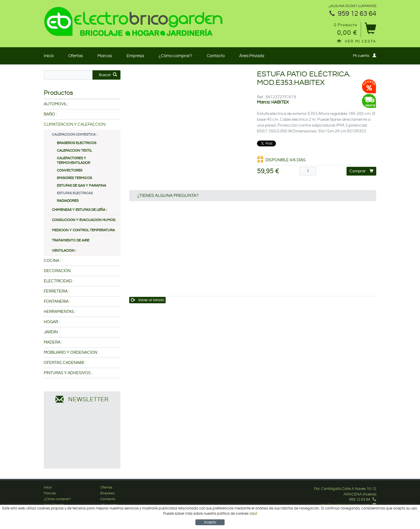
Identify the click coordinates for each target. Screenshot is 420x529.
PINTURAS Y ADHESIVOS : (68, 373)
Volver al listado (148, 300)
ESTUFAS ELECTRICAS (75, 193)
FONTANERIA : (57, 302)
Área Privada (252, 56)
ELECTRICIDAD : (59, 281)
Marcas (105, 56)
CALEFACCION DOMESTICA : (75, 135)
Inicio (49, 56)
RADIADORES (68, 201)
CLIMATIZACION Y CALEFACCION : (75, 125)
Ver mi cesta (357, 41)
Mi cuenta (365, 56)
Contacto (216, 56)
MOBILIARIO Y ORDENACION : (71, 353)
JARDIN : (52, 332)
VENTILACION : (64, 251)
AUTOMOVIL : (56, 104)
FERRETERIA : (57, 291)
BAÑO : (50, 114)
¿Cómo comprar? (175, 56)
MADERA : (53, 342)
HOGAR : (52, 322)
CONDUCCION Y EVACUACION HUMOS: (84, 220)
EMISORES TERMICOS (74, 178)
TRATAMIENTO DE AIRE (71, 240)
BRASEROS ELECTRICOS (77, 143)
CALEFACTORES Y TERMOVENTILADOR (73, 161)
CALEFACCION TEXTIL (74, 151)
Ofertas (76, 56)
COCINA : (52, 261)
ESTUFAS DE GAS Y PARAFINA (82, 186)
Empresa (135, 56)
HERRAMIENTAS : (60, 312)
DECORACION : (58, 271)
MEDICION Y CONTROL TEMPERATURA (83, 230)
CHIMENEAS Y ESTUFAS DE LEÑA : (79, 210)
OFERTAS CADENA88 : (65, 363)
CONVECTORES (70, 170)
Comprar (361, 171)
